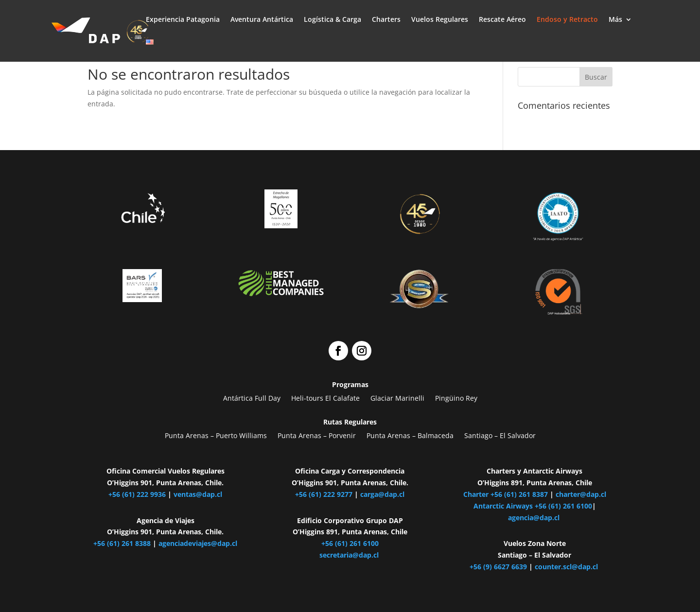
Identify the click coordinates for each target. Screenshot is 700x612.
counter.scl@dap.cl (567, 567)
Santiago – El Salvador (500, 436)
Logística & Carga (332, 20)
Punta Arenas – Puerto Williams (216, 436)
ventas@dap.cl (198, 494)
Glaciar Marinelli (397, 398)
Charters (386, 20)
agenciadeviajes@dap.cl (198, 543)
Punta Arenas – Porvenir (317, 436)
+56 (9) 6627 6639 (498, 567)
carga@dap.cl (382, 494)
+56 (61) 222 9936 (137, 494)
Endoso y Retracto (567, 20)
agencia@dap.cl (535, 518)
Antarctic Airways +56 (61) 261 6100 (533, 506)
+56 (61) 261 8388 (122, 543)
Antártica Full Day (252, 398)
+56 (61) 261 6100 (350, 543)
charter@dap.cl (581, 494)
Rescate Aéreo (502, 20)
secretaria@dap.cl (349, 555)
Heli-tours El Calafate (325, 398)
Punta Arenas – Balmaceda (410, 436)
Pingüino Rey (456, 398)
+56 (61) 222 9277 (324, 494)
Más (615, 20)
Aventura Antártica (262, 20)
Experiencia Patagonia (183, 20)
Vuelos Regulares (440, 20)
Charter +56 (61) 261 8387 (506, 494)
